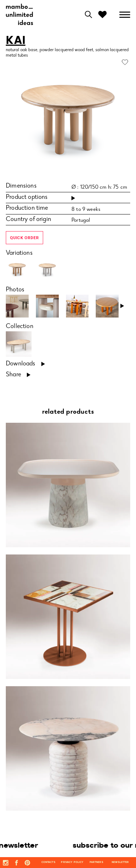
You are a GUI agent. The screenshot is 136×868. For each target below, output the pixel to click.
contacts (48, 862)
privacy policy (72, 862)
